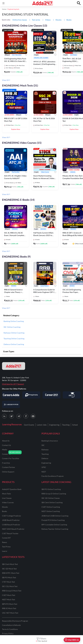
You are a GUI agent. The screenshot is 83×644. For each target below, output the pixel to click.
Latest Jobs (42, 425)
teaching (45, 454)
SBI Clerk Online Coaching (52, 502)
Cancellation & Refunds (11, 625)
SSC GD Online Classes (51, 498)
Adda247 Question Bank (12, 489)
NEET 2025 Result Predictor (13, 529)
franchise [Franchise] (6, 463)
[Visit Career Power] (11, 404)
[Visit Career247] (51, 395)
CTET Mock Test (8, 582)
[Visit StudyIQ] (72, 395)
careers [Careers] (5, 454)
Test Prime (6, 547)
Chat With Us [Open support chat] (72, 640)
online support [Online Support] (8, 472)
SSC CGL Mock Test (10, 586)
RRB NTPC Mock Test (11, 573)
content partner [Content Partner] (9, 467)
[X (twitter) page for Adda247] (12, 416)
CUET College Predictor (12, 516)
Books (4, 511)
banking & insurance (50, 441)
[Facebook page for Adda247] (26, 416)
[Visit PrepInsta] (31, 395)
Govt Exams (29, 425)
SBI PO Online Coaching (51, 489)
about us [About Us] (6, 441)
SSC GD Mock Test (9, 569)
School (75, 425)
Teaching (66, 425)
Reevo (4, 542)
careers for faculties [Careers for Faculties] (11, 458)
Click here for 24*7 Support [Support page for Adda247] (13, 384)
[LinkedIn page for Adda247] (4, 416)
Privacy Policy (8, 633)
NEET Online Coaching (51, 511)
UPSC (44, 467)
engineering (46, 463)
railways (45, 450)
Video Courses (8, 502)
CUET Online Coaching (51, 507)
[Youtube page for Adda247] (33, 416)
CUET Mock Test (9, 595)
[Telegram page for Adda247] (19, 416)
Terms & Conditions (10, 629)
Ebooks (5, 507)
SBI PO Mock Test (9, 577)
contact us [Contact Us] (6, 445)
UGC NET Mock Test (10, 613)
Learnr (5, 551)
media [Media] (5, 450)
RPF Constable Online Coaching (54, 525)
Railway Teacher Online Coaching (55, 529)
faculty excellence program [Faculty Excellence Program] (53, 476)
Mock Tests (6, 494)
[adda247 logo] (14, 366)
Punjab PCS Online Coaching (53, 520)
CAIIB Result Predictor (11, 525)
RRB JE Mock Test (9, 608)
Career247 (6, 538)
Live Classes (7, 498)
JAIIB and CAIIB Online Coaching (55, 516)
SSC (43, 445)
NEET (44, 472)
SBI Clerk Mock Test (10, 564)
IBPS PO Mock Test (10, 604)
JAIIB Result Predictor (11, 520)
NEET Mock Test (9, 600)
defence (45, 458)
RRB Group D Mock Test (12, 591)
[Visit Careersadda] (11, 395)
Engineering (54, 425)
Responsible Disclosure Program (15, 621)
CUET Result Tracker (10, 533)
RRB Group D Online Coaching (54, 494)
